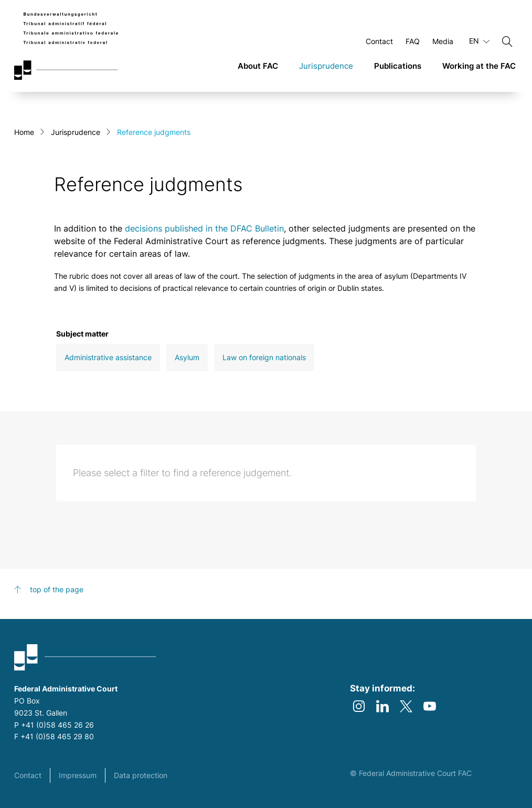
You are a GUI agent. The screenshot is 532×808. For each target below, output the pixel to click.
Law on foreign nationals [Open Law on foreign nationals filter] (264, 357)
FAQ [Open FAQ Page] (413, 41)
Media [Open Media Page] (443, 41)
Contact (28, 775)
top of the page (57, 589)
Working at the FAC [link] (479, 66)
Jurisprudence (76, 132)
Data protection (141, 775)
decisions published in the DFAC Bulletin (204, 228)
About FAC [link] (258, 66)
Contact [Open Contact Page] (379, 41)
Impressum (78, 775)
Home (24, 132)
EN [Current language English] (479, 41)
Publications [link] (398, 66)
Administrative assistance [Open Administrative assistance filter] (108, 357)
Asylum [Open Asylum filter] (187, 357)
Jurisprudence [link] (326, 66)
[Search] (507, 41)
